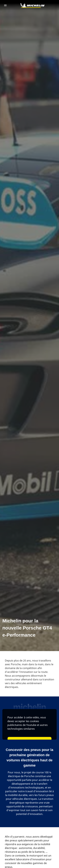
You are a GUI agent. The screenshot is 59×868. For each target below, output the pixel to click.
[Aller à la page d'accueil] (32, 5)
